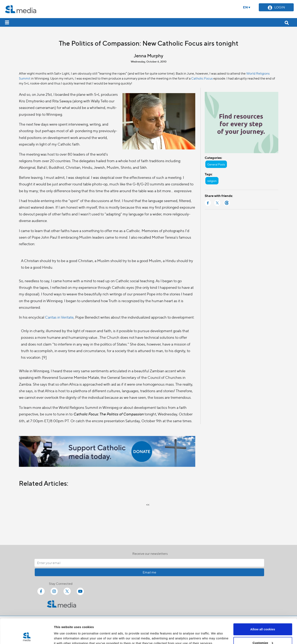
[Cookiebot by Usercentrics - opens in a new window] (27, 636)
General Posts (216, 164)
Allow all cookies (263, 606)
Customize (263, 620)
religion (212, 181)
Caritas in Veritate (59, 317)
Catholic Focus (202, 78)
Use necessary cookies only (263, 633)
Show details (63, 631)
